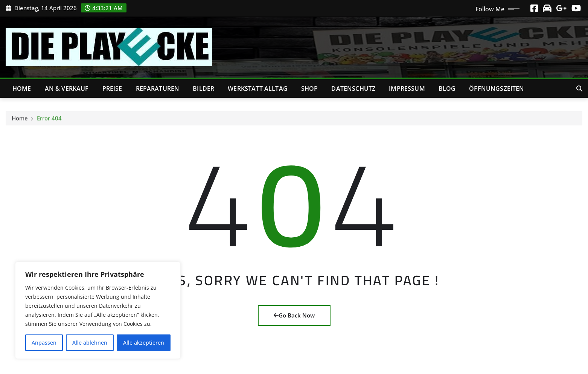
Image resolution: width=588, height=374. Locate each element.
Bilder (203, 89)
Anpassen (44, 343)
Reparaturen (158, 89)
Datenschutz (353, 89)
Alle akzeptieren (144, 343)
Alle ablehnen (90, 343)
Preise (112, 89)
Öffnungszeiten (497, 89)
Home (22, 89)
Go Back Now (294, 315)
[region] (98, 310)
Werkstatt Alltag (258, 89)
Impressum (407, 89)
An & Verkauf (67, 89)
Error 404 (49, 121)
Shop (310, 89)
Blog (447, 89)
